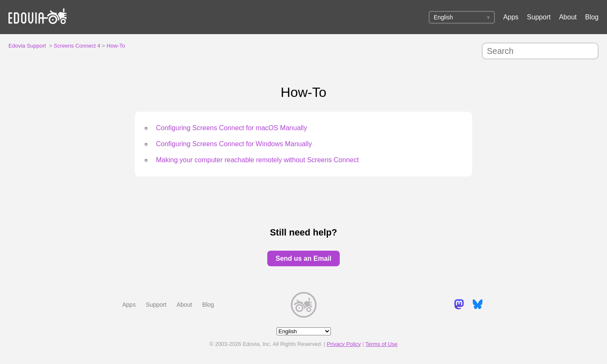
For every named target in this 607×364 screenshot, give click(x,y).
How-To (116, 46)
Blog (592, 17)
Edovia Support (27, 46)
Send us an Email (303, 258)
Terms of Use (381, 344)
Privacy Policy (344, 344)
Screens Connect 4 (77, 46)
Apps (511, 17)
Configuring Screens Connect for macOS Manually (231, 128)
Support (539, 17)
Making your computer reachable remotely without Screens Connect (257, 160)
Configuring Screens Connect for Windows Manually (234, 144)
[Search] (540, 51)
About (568, 17)
